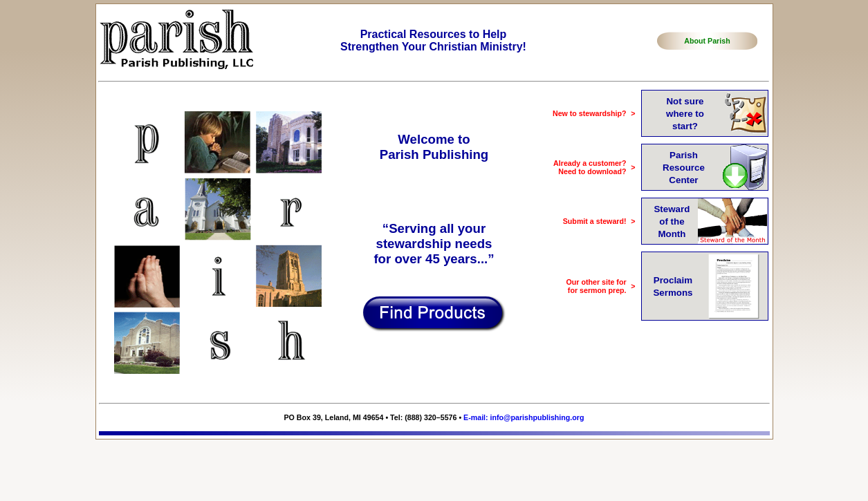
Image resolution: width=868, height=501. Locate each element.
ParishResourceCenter (684, 168)
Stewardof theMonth (672, 221)
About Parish (707, 41)
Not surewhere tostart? (685, 114)
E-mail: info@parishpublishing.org (524, 417)
